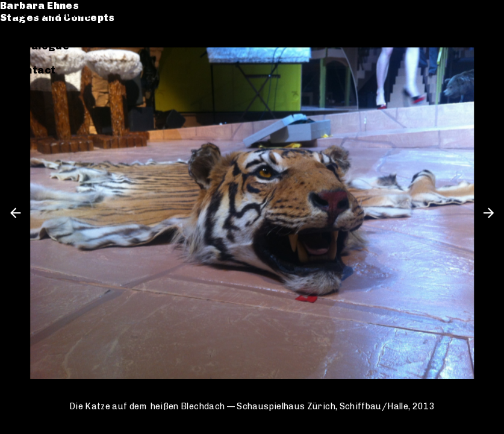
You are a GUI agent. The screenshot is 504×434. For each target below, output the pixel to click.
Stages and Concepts (70, 26)
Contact (34, 70)
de (466, 14)
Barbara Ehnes (51, 14)
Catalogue (41, 46)
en (486, 14)
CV (19, 58)
